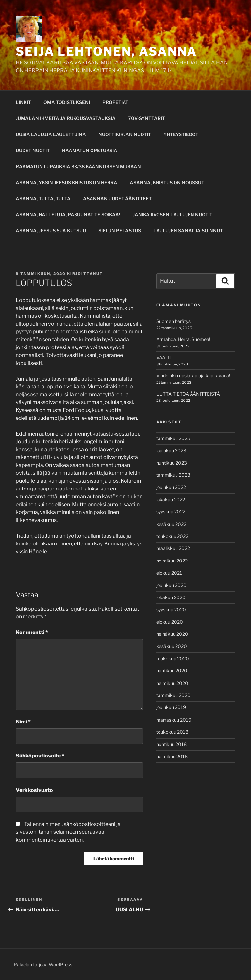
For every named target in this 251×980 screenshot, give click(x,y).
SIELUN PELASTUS (120, 231)
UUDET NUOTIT (33, 150)
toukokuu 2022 (172, 536)
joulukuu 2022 (171, 487)
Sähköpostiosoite (40, 756)
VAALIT (164, 357)
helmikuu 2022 (172, 561)
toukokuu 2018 (172, 732)
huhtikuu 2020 (172, 671)
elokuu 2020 (170, 622)
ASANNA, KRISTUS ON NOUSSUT (167, 182)
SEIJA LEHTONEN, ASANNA (106, 51)
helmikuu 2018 (172, 756)
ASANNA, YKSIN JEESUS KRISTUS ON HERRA (67, 182)
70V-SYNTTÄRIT (147, 118)
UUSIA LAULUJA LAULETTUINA (51, 134)
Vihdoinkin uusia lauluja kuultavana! (193, 375)
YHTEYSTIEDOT (181, 134)
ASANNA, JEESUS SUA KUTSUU (51, 231)
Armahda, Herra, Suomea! (183, 339)
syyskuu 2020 (171, 609)
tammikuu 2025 (173, 438)
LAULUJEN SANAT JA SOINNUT (188, 231)
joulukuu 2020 (171, 585)
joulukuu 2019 (171, 707)
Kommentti (32, 632)
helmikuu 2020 (172, 683)
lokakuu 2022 (171, 499)
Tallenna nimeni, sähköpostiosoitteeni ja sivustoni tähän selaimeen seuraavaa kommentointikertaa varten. (68, 832)
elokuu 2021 (169, 573)
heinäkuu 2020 (172, 634)
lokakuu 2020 (171, 597)
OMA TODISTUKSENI (67, 102)
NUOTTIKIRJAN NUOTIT (125, 134)
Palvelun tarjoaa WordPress (43, 964)
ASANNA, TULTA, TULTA (43, 198)
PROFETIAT (115, 102)
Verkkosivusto (34, 790)
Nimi (23, 722)
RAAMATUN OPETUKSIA (90, 150)
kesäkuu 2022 (171, 524)
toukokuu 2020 (173, 659)
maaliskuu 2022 (173, 548)
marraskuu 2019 (174, 720)
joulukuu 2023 (171, 450)
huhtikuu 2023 (172, 463)
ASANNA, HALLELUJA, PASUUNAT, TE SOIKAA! (68, 214)
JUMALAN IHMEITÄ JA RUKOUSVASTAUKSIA (66, 118)
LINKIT (23, 102)
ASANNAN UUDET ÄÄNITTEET (117, 198)
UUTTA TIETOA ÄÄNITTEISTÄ (188, 394)
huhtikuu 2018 (171, 744)
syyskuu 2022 (171, 512)
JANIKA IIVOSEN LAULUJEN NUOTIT (173, 214)
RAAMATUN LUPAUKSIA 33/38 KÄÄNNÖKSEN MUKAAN (78, 166)
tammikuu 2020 (173, 695)
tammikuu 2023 (173, 475)
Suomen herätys (173, 321)
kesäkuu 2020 (172, 646)
